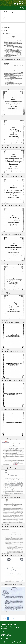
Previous (4, 618)
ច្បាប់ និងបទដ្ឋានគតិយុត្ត (5, 634)
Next (13, 618)
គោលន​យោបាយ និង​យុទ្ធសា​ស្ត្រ (8, 15)
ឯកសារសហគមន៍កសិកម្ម (7, 24)
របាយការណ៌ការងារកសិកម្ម (7, 21)
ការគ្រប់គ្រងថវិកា (6, 18)
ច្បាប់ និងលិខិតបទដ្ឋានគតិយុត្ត (8, 12)
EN (22, 1)
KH (20, 1)
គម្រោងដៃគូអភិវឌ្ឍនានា (7, 27)
